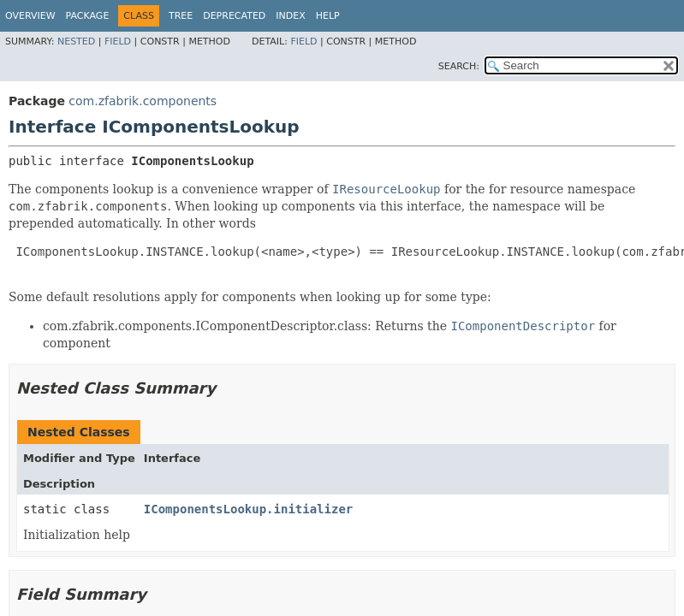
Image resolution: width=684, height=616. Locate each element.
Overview (30, 16)
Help (328, 16)
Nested (76, 41)
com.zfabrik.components (143, 101)
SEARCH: (459, 66)
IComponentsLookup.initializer (248, 509)
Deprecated (234, 16)
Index (290, 16)
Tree (181, 16)
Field (118, 41)
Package (88, 16)
